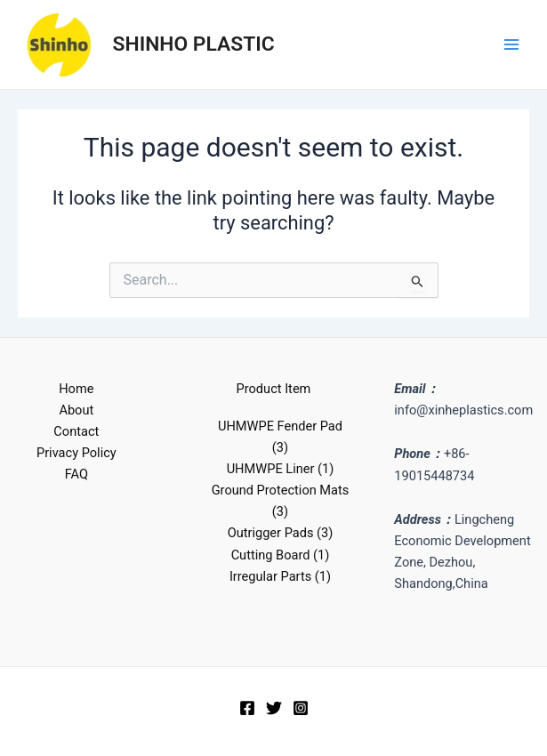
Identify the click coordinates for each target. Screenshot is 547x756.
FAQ (76, 474)
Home (76, 389)
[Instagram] (301, 708)
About (76, 410)
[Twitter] (274, 708)
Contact (76, 431)
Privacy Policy (76, 453)
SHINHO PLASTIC (194, 44)
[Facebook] (247, 708)
